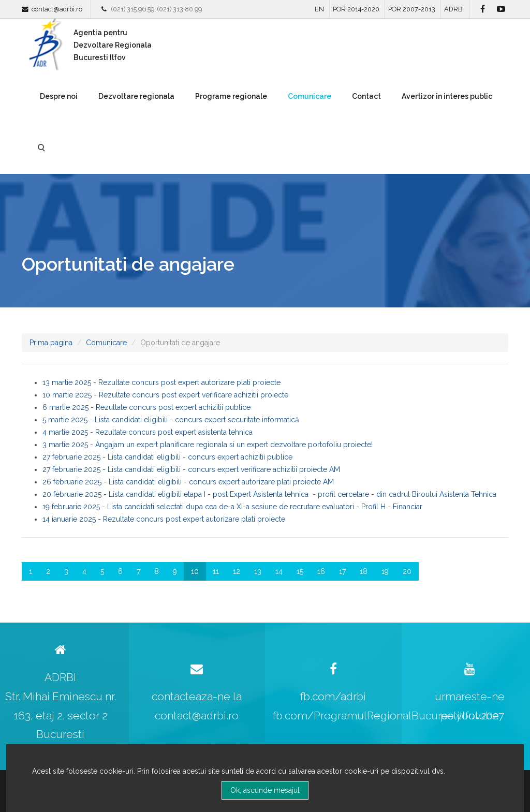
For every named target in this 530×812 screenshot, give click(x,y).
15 (300, 571)
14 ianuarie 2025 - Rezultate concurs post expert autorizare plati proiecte (164, 519)
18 (364, 571)
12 (237, 571)
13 (258, 571)
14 (279, 571)
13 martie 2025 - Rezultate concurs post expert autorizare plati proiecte (161, 382)
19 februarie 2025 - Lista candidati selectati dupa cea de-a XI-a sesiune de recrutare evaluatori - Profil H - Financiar (232, 507)
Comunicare (310, 96)
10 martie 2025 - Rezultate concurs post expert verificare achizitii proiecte (165, 395)
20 (407, 571)
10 (195, 571)
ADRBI (454, 9)
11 (216, 571)
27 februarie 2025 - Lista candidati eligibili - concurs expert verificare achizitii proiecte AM (191, 469)
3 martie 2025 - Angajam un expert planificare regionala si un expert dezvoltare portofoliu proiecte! (208, 445)
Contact (366, 96)
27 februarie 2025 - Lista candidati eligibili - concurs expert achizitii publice (167, 457)
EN (319, 9)
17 (342, 571)
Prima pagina (51, 343)
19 (385, 571)
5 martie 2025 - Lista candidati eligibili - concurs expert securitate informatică (171, 420)
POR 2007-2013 (412, 9)
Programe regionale (231, 96)
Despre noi (59, 96)
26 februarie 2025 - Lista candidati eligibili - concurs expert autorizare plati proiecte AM (188, 482)
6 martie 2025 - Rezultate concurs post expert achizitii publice (146, 407)
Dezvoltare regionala (136, 96)
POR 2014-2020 (356, 9)
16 (321, 571)
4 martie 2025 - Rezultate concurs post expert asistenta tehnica (148, 432)
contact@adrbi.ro (57, 9)
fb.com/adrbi (333, 696)
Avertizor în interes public (447, 96)
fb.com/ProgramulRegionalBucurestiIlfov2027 (388, 715)
